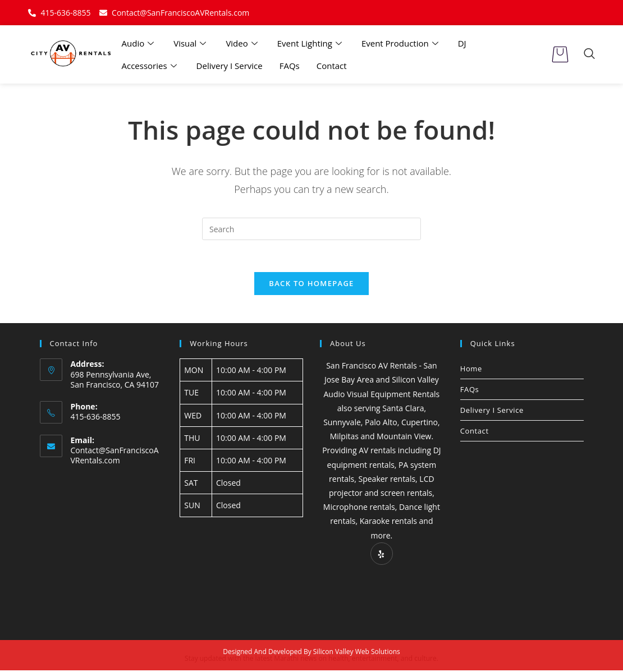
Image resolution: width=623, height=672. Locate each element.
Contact (332, 66)
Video (243, 43)
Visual (191, 43)
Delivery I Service (230, 66)
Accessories (151, 66)
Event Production (401, 43)
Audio (139, 43)
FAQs (290, 66)
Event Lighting (311, 43)
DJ (462, 43)
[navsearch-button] (589, 54)
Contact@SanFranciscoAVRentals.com (115, 457)
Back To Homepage (311, 285)
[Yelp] (382, 555)
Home (471, 370)
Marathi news (295, 660)
